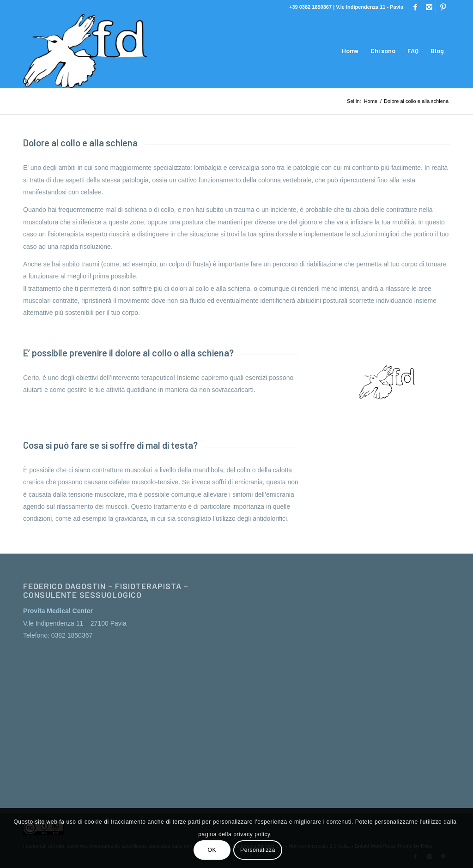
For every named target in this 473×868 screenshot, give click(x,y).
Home (371, 101)
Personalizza (258, 850)
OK (212, 850)
